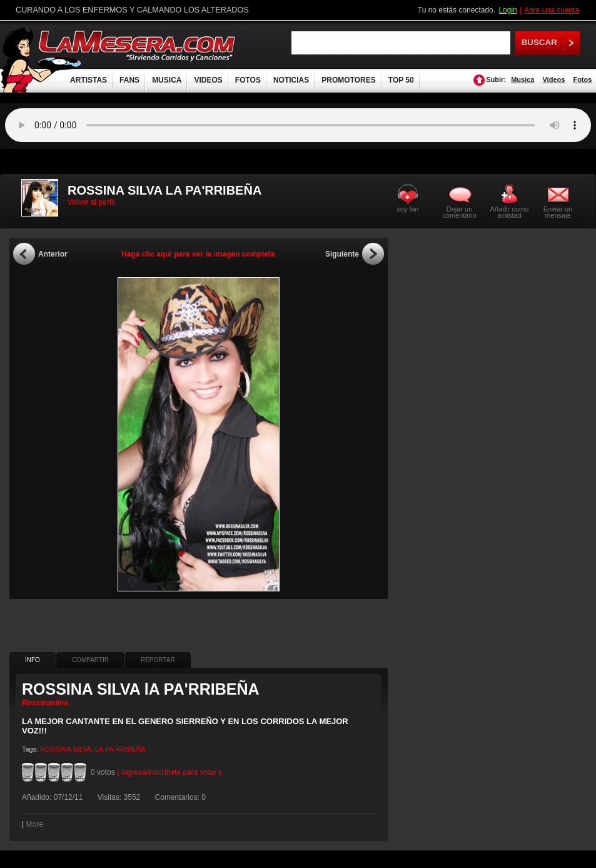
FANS (129, 80)
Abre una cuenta (552, 10)
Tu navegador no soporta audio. (298, 125)
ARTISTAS (88, 80)
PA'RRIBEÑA (125, 749)
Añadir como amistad (510, 212)
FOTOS (248, 80)
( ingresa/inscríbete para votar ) (169, 772)
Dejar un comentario (459, 212)
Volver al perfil (91, 202)
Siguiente (342, 254)
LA (99, 749)
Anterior (53, 254)
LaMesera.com (138, 45)
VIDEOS (208, 80)
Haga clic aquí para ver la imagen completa (198, 254)
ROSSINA (55, 749)
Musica (523, 79)
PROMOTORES (348, 80)
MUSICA (167, 80)
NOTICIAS (291, 80)
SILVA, (83, 749)
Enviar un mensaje (558, 212)
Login (508, 10)
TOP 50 (401, 80)
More (34, 824)
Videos (553, 79)
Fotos (582, 79)
